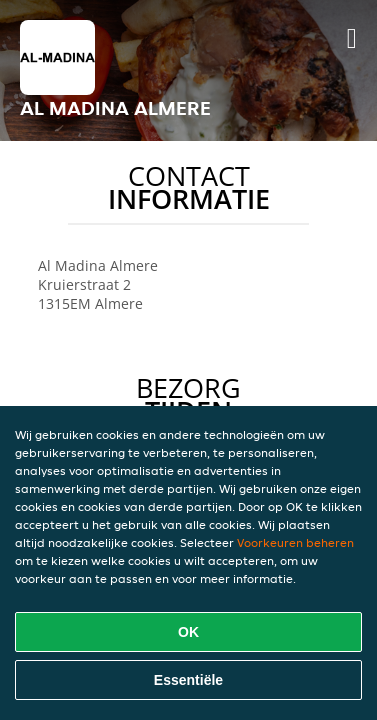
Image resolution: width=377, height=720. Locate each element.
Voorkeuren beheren (295, 542)
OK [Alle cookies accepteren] (188, 632)
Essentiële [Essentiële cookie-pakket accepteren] (188, 680)
